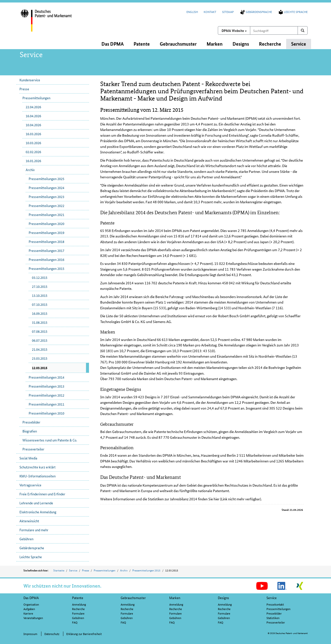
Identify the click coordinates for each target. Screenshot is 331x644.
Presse (24, 89)
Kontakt (210, 12)
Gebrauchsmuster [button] (178, 44)
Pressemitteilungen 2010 (46, 413)
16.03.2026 (33, 134)
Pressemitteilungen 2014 (46, 377)
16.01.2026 (33, 161)
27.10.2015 (40, 286)
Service (73, 570)
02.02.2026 (33, 152)
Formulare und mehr (34, 530)
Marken (175, 598)
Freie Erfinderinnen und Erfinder (42, 494)
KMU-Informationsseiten (38, 476)
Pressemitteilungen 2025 (46, 179)
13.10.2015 (40, 295)
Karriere (28, 613)
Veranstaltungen (33, 618)
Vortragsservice (30, 485)
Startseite (59, 570)
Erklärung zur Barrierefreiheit (84, 634)
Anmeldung (79, 604)
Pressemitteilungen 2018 (46, 241)
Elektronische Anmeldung (38, 512)
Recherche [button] (270, 44)
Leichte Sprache (293, 12)
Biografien (30, 431)
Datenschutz (52, 634)
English (192, 12)
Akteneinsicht (29, 521)
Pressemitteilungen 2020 (46, 223)
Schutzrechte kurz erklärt (38, 467)
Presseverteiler (33, 449)
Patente (78, 598)
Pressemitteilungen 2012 (46, 395)
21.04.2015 (40, 349)
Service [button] (299, 44)
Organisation (31, 604)
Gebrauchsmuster (133, 598)
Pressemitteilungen (36, 98)
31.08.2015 (40, 322)
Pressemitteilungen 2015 (46, 268)
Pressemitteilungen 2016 (46, 259)
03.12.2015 (40, 277)
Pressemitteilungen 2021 (46, 215)
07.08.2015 (40, 331)
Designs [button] (241, 44)
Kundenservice (30, 80)
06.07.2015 (40, 340)
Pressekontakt (275, 604)
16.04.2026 (33, 116)
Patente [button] (142, 44)
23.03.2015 (40, 358)
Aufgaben (29, 609)
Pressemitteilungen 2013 (46, 386)
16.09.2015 (40, 313)
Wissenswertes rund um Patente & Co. (50, 440)
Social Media (28, 458)
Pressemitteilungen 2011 (46, 404)
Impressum (30, 634)
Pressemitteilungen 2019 (46, 232)
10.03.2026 (33, 143)
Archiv (30, 170)
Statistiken (273, 618)
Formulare (78, 613)
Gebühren (26, 539)
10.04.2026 (33, 125)
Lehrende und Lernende (36, 503)
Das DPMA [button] (113, 44)
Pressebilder (31, 422)
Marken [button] (215, 44)
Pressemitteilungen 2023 (46, 197)
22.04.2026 (33, 107)
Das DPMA (31, 598)
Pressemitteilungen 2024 (46, 188)
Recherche (78, 609)
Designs (223, 598)
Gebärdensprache (256, 12)
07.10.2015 (40, 304)
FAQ (75, 622)
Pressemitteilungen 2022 (46, 206)
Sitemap (228, 12)
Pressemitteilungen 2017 (46, 250)
